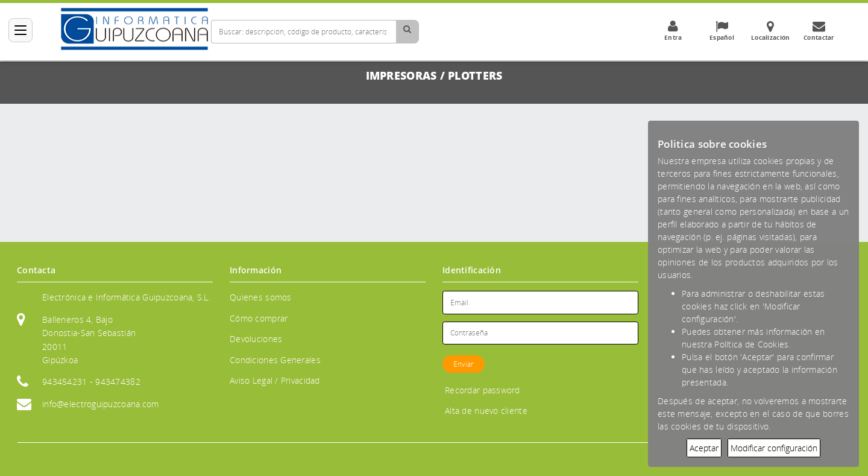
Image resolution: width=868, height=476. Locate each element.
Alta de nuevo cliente (486, 411)
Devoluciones (256, 339)
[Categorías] (20, 30)
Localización (770, 31)
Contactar (819, 31)
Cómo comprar (259, 318)
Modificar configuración (774, 448)
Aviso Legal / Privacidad (275, 380)
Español (722, 31)
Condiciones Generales (275, 360)
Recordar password (483, 390)
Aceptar (704, 448)
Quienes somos (261, 297)
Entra (673, 31)
